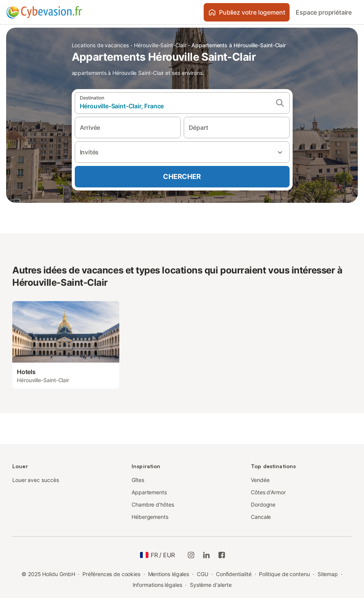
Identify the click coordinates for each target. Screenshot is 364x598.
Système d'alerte (211, 585)
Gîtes (138, 480)
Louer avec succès (36, 480)
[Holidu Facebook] (222, 555)
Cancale (261, 517)
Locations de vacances (100, 45)
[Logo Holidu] (44, 12)
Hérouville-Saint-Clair (160, 45)
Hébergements (150, 517)
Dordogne (263, 504)
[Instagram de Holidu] (191, 555)
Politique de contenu (284, 574)
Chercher (182, 176)
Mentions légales (169, 574)
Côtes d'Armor (268, 492)
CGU (203, 574)
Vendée (260, 480)
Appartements (149, 492)
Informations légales (157, 585)
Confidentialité (234, 574)
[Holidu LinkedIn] (206, 555)
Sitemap (328, 574)
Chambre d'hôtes (153, 504)
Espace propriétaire (324, 12)
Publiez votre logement (247, 12)
